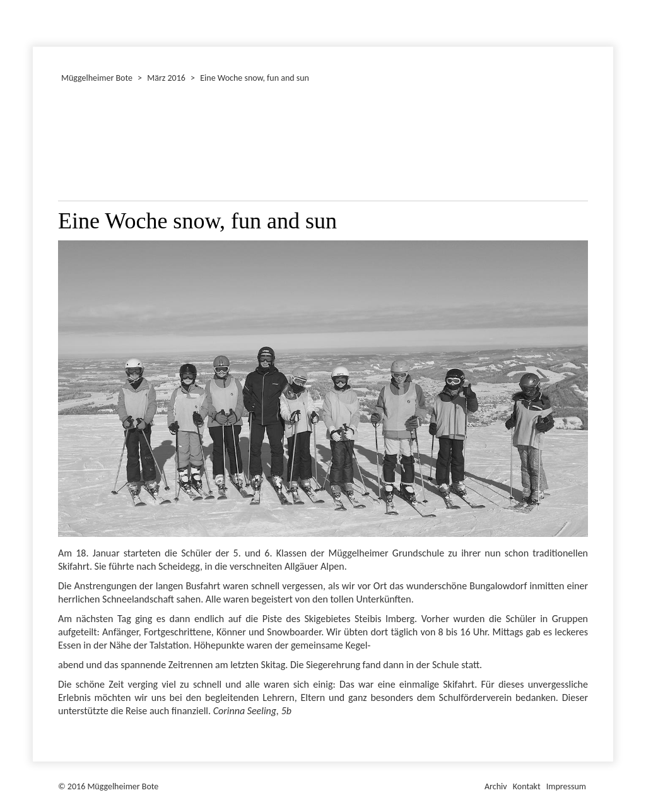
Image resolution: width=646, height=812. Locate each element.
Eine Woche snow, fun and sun (255, 78)
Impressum (566, 786)
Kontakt (527, 786)
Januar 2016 (35, 21)
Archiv (496, 786)
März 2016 (166, 78)
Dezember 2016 (38, 21)
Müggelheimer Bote (608, 1)
